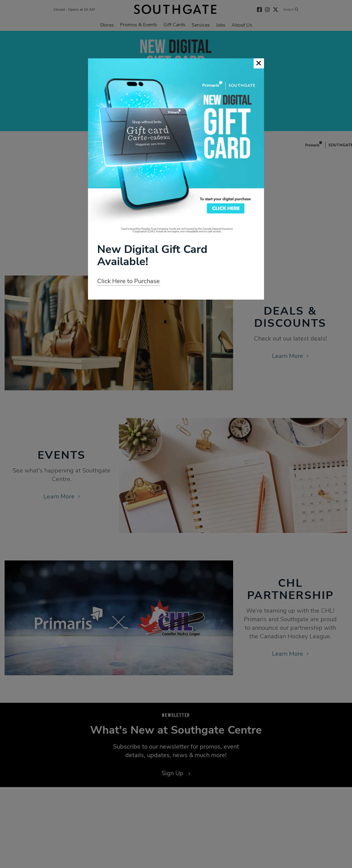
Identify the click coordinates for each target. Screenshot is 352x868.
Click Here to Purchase (128, 281)
